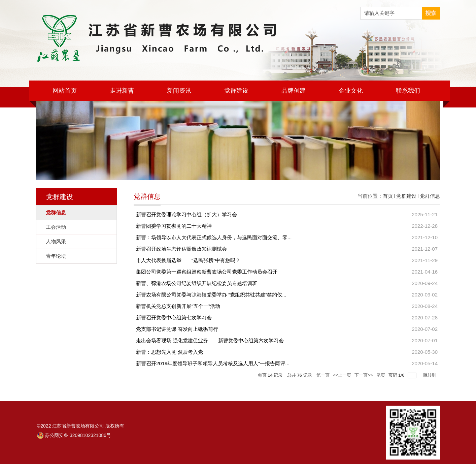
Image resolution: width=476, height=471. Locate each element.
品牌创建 (294, 91)
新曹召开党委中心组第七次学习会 (174, 318)
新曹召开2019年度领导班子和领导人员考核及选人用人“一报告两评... (213, 363)
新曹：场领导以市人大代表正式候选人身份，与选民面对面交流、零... (214, 237)
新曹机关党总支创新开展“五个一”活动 (178, 306)
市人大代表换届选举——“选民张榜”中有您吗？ (188, 260)
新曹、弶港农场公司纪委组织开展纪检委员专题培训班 (197, 283)
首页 (388, 196)
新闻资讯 (179, 91)
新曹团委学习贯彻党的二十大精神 (174, 226)
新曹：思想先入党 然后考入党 (169, 352)
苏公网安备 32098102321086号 (78, 435)
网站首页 (65, 91)
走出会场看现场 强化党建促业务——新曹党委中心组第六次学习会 (210, 340)
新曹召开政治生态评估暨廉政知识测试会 (181, 249)
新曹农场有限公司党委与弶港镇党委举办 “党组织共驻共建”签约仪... (211, 295)
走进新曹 (122, 91)
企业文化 (351, 91)
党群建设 (236, 91)
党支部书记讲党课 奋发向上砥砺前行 (177, 329)
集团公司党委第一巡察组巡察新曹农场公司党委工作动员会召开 (207, 272)
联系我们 (408, 91)
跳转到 (430, 375)
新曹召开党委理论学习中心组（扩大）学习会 (186, 214)
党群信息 (430, 196)
